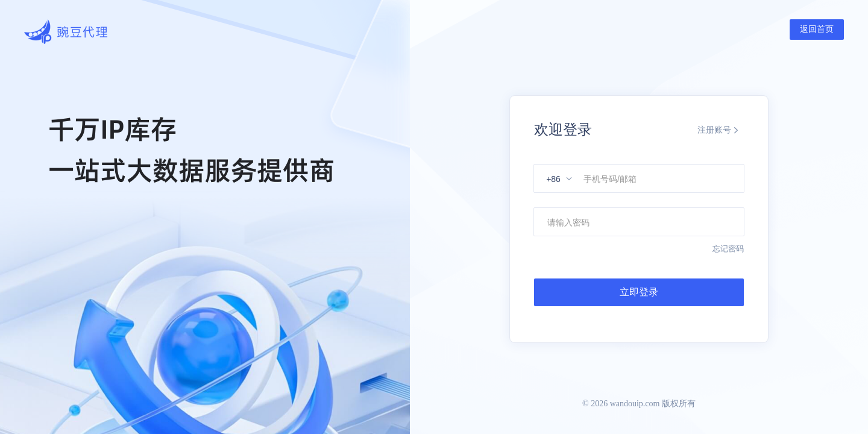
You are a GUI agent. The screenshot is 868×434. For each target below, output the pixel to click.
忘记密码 (728, 249)
